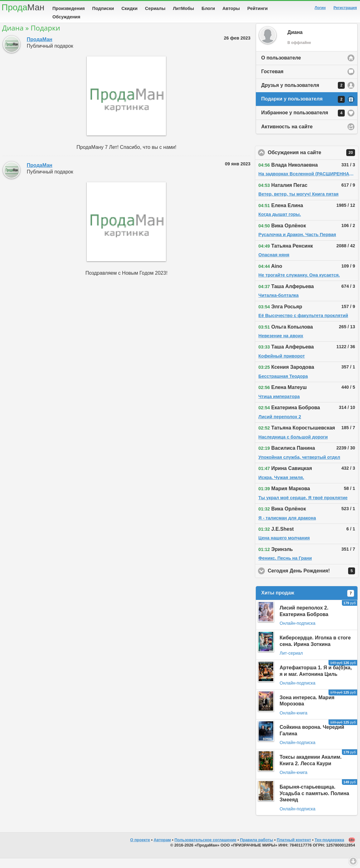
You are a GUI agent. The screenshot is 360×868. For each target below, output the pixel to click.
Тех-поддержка (330, 849)
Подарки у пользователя (303, 109)
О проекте (140, 849)
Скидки (129, 8)
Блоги (208, 8)
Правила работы (256, 849)
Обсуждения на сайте (313, 162)
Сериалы (155, 8)
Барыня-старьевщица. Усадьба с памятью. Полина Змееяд (314, 803)
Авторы (231, 8)
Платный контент (294, 849)
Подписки (103, 8)
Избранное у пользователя (303, 123)
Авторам (162, 849)
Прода (23, 7)
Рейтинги (258, 8)
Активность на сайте (287, 136)
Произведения (69, 8)
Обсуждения (66, 17)
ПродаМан (40, 49)
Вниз (353, 861)
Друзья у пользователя (303, 95)
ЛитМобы (183, 8)
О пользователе (281, 67)
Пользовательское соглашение (205, 849)
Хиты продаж (308, 603)
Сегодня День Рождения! (313, 581)
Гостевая (272, 81)
